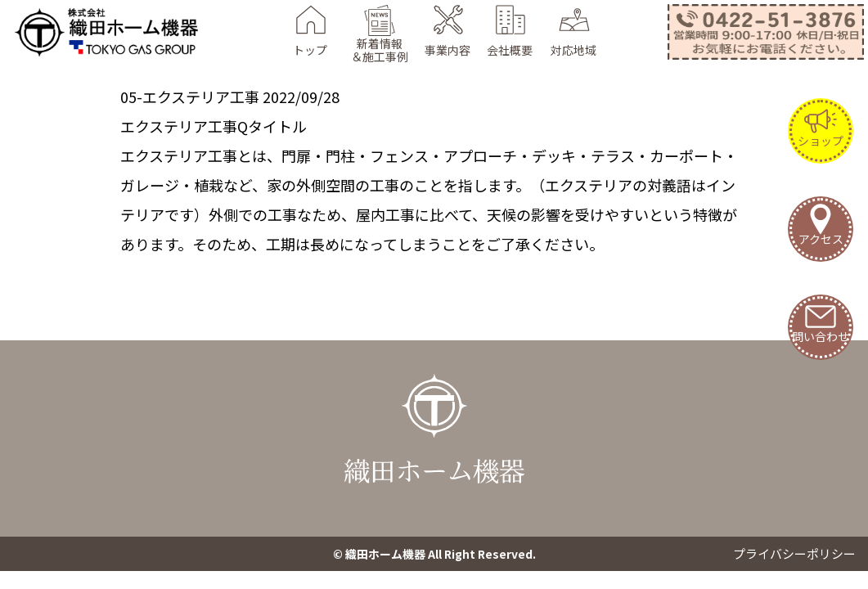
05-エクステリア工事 (190, 97)
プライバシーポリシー (794, 553)
